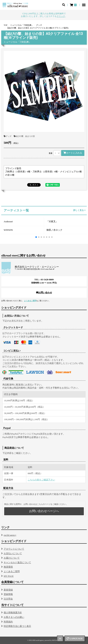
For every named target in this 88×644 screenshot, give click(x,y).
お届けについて (12, 558)
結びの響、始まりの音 (24, 136)
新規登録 (8, 590)
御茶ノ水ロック (54, 230)
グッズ (8, 136)
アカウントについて (14, 549)
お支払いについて (13, 553)
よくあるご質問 (30, 301)
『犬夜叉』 (52, 221)
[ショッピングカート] (74, 5)
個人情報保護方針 (13, 613)
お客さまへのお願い (14, 617)
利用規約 (8, 622)
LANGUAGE (75, 638)
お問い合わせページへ (44, 511)
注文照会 (8, 599)
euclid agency (10, 535)
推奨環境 (8, 567)
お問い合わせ (44, 293)
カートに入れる (73, 153)
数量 (51, 153)
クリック (61, 16)
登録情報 (8, 594)
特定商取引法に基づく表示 (17, 626)
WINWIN (8, 230)
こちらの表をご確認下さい (41, 480)
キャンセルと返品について (17, 562)
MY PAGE (9, 576)
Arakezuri (8, 221)
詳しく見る (79, 211)
